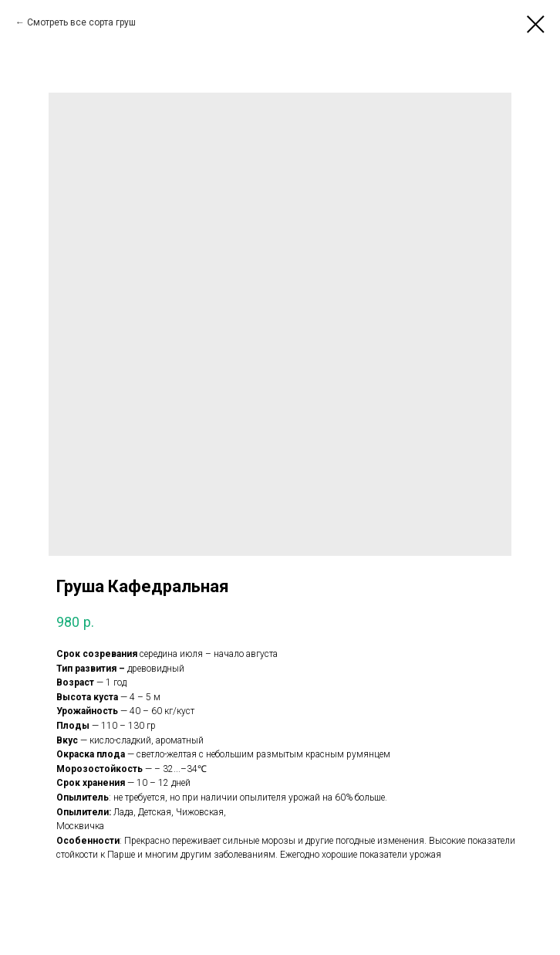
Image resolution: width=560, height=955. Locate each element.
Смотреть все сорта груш (81, 22)
